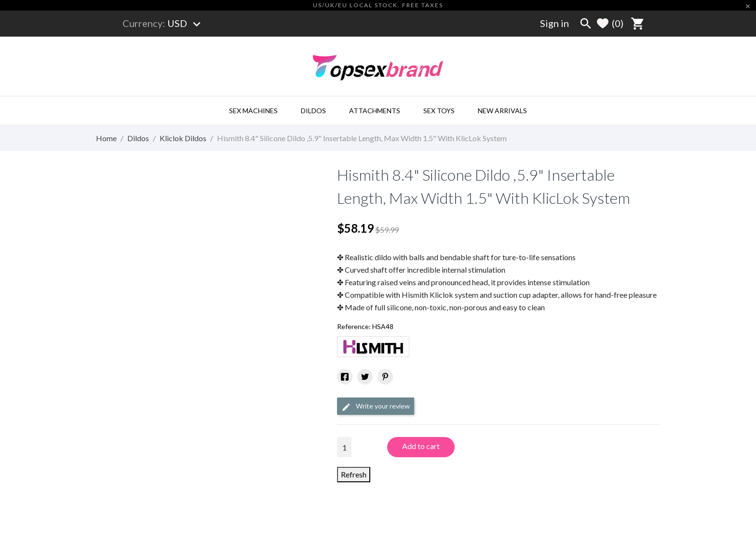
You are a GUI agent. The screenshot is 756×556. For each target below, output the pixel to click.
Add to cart (421, 446)
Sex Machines (253, 111)
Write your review (376, 407)
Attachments (375, 111)
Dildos (313, 111)
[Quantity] (344, 447)
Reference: (354, 326)
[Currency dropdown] (186, 23)
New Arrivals (502, 111)
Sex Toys (439, 111)
